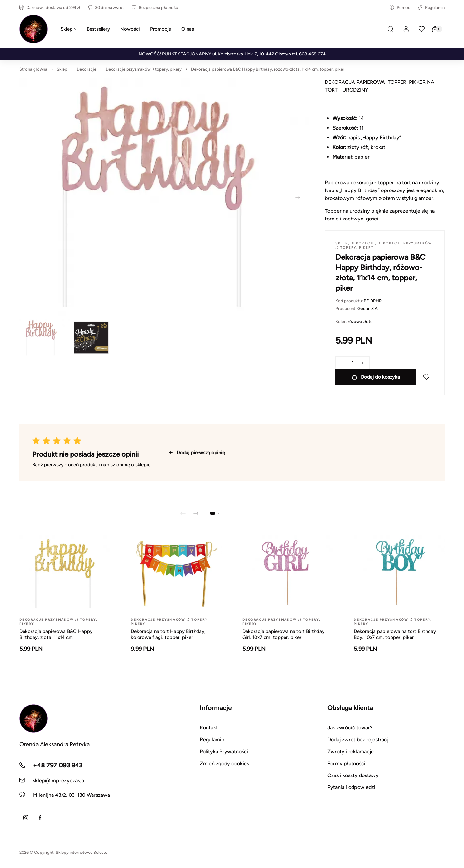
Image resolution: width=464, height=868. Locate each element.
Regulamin (431, 8)
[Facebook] (40, 818)
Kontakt (209, 728)
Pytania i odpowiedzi (351, 787)
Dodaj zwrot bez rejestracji (358, 740)
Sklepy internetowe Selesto (82, 852)
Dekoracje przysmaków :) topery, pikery (144, 69)
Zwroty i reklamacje (351, 751)
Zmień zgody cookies (224, 763)
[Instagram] (26, 818)
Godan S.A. (368, 309)
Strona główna (33, 69)
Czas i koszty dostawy (353, 775)
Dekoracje (87, 69)
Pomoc (400, 8)
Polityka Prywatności (224, 751)
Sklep (62, 69)
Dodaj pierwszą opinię (197, 453)
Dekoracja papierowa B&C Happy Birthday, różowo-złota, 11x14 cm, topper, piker (268, 69)
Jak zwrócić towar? (350, 728)
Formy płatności (346, 763)
